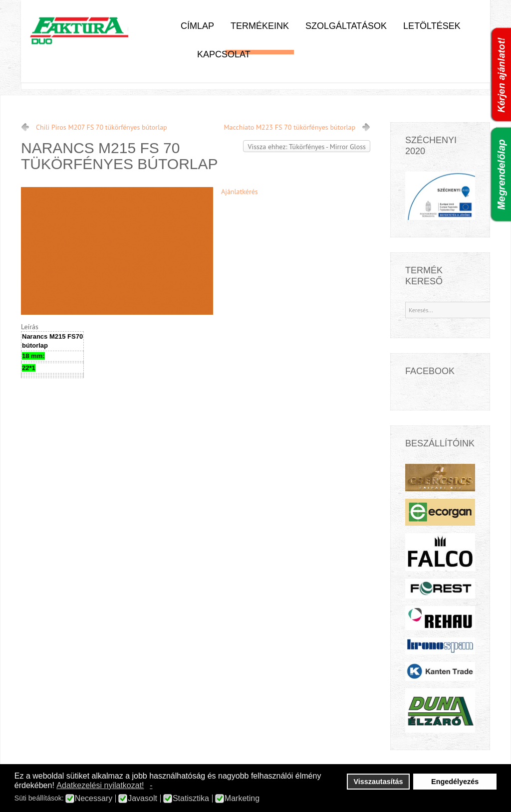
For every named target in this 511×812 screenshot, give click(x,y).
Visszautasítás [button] (379, 782)
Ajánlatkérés (240, 192)
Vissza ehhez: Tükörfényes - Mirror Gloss (307, 147)
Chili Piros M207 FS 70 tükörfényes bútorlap (102, 127)
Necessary (94, 799)
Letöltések (432, 26)
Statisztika (191, 799)
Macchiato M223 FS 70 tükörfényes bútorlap (290, 127)
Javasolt (142, 799)
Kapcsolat (224, 54)
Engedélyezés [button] (455, 782)
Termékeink (260, 26)
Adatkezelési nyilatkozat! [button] (100, 785)
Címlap (197, 26)
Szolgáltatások (346, 26)
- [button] (151, 785)
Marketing (242, 799)
